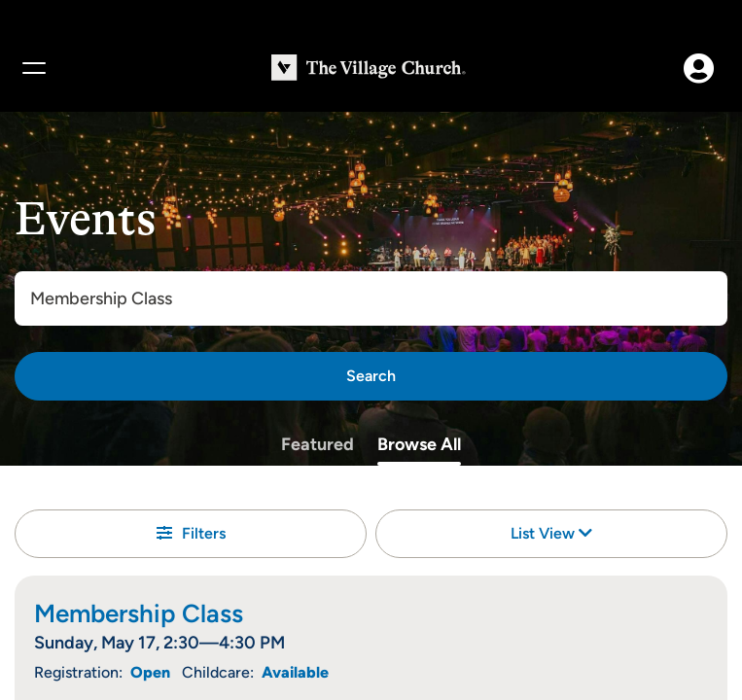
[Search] (371, 376)
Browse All (419, 444)
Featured (318, 444)
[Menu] (33, 68)
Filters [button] (191, 533)
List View (551, 533)
